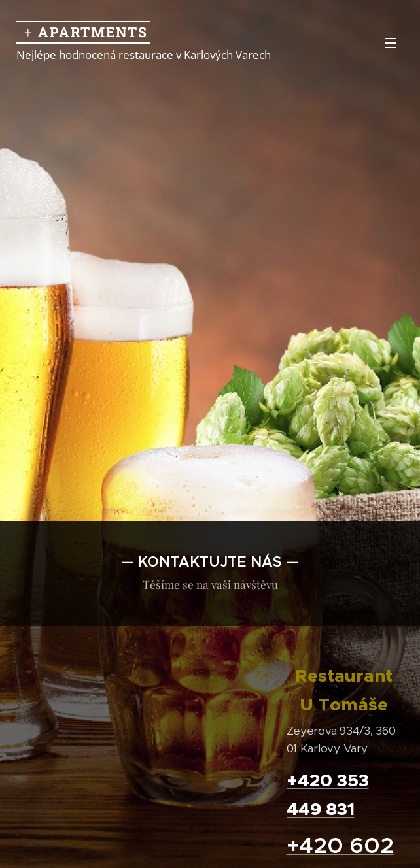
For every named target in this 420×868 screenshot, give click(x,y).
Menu (391, 43)
